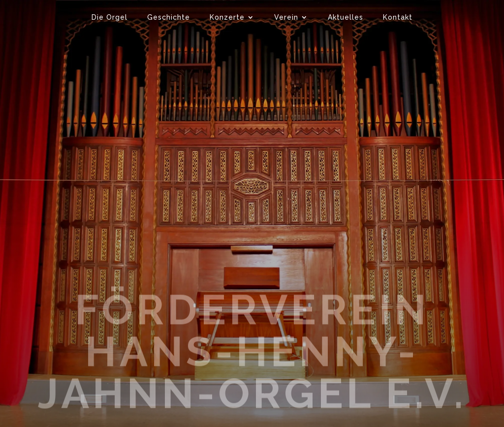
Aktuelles (346, 17)
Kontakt (398, 17)
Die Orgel (110, 17)
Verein (286, 17)
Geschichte (169, 17)
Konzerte (227, 17)
